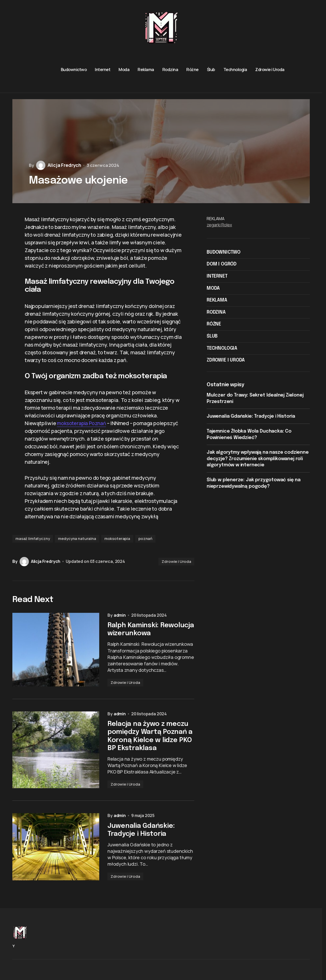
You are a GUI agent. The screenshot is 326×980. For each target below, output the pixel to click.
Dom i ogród (222, 264)
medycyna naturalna (77, 539)
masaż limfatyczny (33, 539)
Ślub (212, 336)
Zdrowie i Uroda (176, 561)
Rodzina (216, 312)
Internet (217, 276)
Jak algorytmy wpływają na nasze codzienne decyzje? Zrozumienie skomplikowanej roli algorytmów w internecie (258, 459)
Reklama (217, 300)
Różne (214, 324)
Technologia (222, 348)
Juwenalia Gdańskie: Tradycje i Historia (251, 416)
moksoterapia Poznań (83, 423)
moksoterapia (117, 539)
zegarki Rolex (219, 225)
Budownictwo (224, 252)
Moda (213, 288)
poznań (145, 539)
